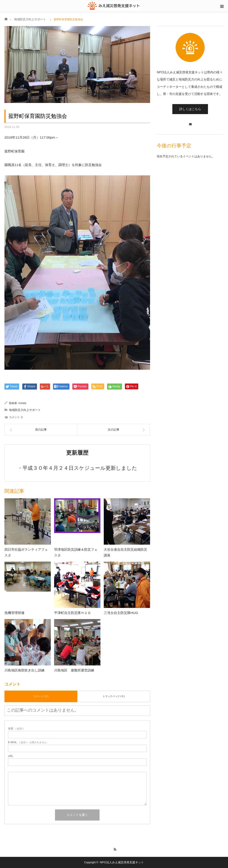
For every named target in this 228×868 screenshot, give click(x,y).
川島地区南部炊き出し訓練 (24, 670)
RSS (114, 849)
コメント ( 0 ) (41, 696)
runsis (22, 403)
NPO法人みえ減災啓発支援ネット (122, 862)
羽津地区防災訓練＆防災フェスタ (76, 552)
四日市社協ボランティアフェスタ (26, 552)
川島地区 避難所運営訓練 (74, 670)
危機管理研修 (14, 613)
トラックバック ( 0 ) (114, 696)
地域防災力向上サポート (30, 19)
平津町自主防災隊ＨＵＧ (72, 613)
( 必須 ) (16, 728)
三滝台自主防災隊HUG (121, 613)
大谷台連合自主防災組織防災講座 (125, 552)
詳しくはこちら (190, 109)
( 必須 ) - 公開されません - (28, 742)
